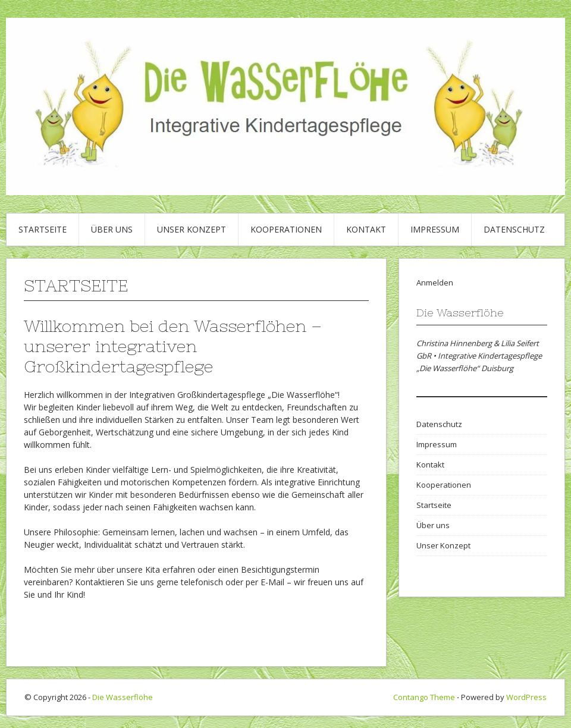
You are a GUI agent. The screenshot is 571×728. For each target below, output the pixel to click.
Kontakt (366, 229)
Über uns (112, 229)
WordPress (526, 697)
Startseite (43, 229)
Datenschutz (514, 229)
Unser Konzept (192, 229)
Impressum (435, 229)
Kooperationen (286, 229)
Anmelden (435, 283)
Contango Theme (424, 697)
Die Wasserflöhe (123, 697)
